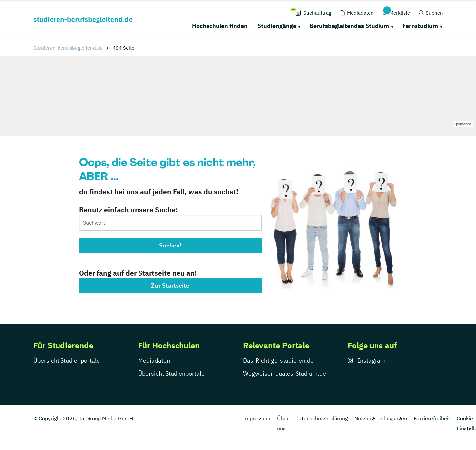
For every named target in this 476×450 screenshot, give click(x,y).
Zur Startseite (170, 285)
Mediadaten (154, 360)
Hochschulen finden (220, 26)
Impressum (257, 418)
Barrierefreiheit (432, 418)
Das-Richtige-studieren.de (278, 360)
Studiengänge (277, 26)
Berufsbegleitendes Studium (349, 26)
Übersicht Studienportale (67, 360)
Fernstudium (420, 26)
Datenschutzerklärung (321, 418)
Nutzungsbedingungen (381, 418)
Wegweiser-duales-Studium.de (284, 373)
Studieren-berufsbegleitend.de (68, 48)
